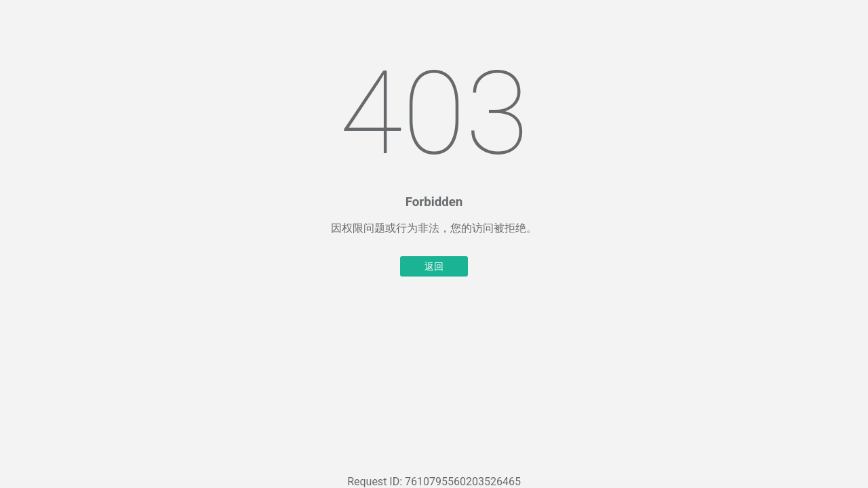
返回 (434, 266)
